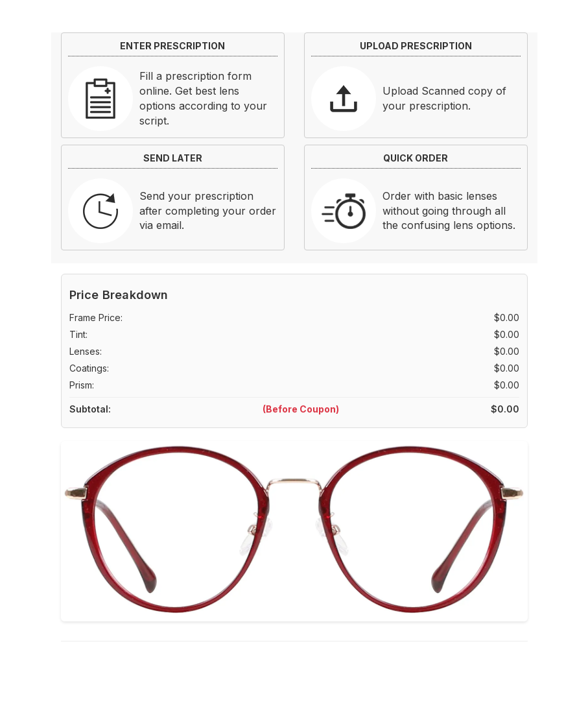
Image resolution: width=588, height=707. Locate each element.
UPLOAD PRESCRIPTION (416, 46)
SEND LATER (173, 158)
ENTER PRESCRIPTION (172, 46)
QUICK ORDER (416, 158)
